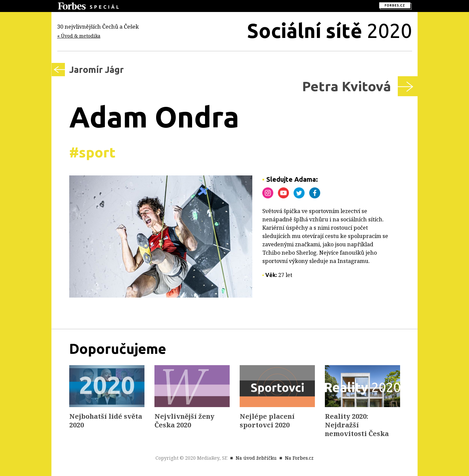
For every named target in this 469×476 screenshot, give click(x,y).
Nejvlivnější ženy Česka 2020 (184, 421)
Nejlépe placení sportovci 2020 (267, 421)
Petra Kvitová (347, 86)
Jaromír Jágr (97, 70)
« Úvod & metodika (79, 36)
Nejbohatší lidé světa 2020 (106, 421)
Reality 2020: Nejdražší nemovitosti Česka (357, 425)
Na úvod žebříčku (256, 458)
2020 (330, 30)
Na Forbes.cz (299, 458)
